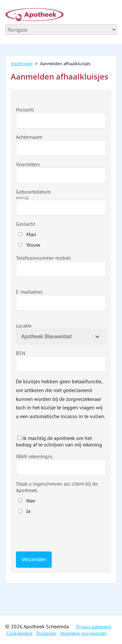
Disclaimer (46, 633)
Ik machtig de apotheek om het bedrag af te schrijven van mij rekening (59, 441)
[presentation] (65, 534)
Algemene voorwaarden (84, 633)
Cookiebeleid (20, 633)
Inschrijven (22, 64)
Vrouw (33, 245)
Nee (31, 501)
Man (31, 234)
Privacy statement (94, 627)
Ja (28, 511)
